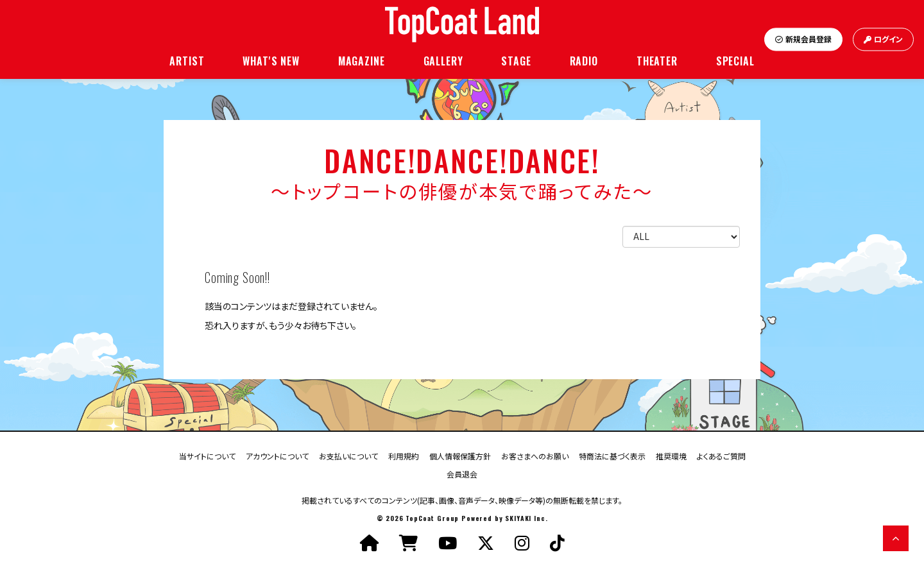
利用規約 (404, 455)
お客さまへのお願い (535, 455)
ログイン (883, 39)
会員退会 (462, 473)
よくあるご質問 (721, 455)
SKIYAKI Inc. (526, 518)
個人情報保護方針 (460, 455)
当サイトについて (207, 455)
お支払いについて (348, 455)
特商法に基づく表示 (612, 455)
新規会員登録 (803, 39)
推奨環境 (671, 455)
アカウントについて (277, 455)
